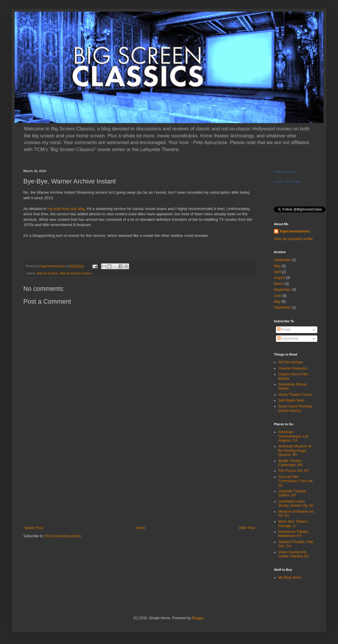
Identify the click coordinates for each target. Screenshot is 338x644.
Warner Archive (47, 273)
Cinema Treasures (293, 368)
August (279, 278)
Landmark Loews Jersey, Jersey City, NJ (296, 503)
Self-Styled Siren (291, 400)
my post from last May (66, 209)
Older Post (247, 528)
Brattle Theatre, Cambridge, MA (290, 463)
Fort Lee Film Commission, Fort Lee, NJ (296, 481)
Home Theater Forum (295, 395)
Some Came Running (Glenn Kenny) (295, 408)
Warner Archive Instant (76, 273)
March (279, 284)
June (278, 296)
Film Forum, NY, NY (294, 471)
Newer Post (34, 528)
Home (141, 528)
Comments (288, 339)
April (277, 272)
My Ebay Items (290, 577)
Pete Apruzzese (285, 171)
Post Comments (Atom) (63, 536)
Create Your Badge (287, 181)
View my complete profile (293, 239)
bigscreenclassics (295, 231)
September (282, 260)
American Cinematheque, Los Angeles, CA (293, 436)
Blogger (198, 618)
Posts (284, 330)
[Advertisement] (140, 478)
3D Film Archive (291, 362)
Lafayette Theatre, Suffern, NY (292, 493)
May (277, 266)
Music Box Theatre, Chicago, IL (293, 524)
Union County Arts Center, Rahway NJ (293, 554)
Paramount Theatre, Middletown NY (294, 534)
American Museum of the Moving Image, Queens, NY (295, 450)
